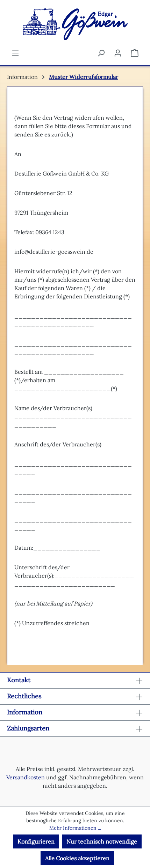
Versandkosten (26, 777)
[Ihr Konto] (118, 53)
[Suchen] (101, 53)
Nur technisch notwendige (102, 841)
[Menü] (15, 53)
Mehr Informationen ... (75, 828)
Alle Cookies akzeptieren (77, 858)
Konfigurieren (36, 841)
